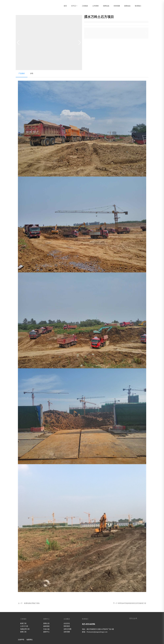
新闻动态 (127, 6)
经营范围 (117, 6)
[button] (79, 43)
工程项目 (85, 6)
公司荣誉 (96, 6)
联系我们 (138, 6)
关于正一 (74, 6)
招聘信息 (106, 6)
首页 (65, 6)
